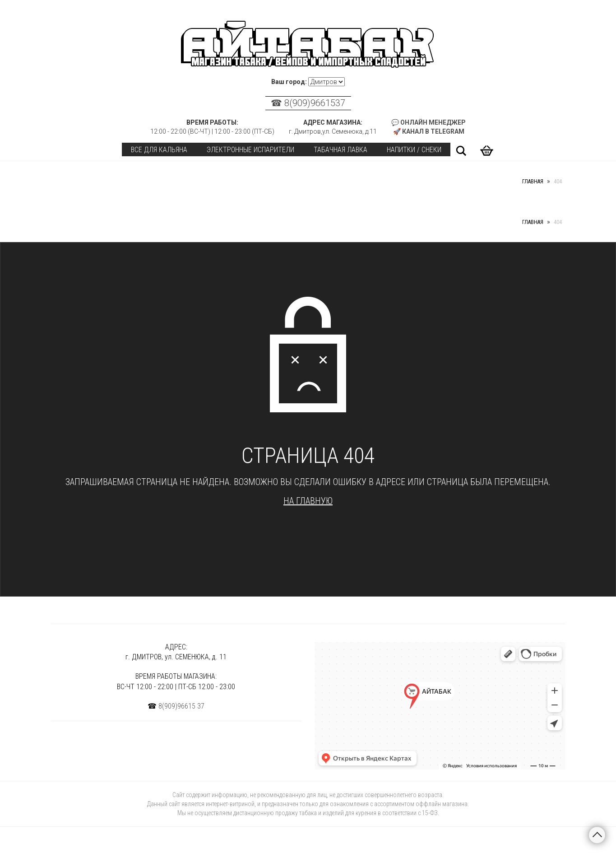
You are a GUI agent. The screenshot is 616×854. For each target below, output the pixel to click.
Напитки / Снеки (414, 150)
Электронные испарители (250, 150)
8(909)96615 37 (181, 706)
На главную (308, 501)
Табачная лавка (340, 150)
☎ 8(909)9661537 (308, 103)
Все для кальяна (159, 150)
